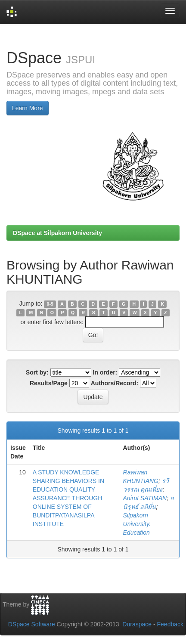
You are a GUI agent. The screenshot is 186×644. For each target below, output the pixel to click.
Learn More (28, 108)
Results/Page (49, 383)
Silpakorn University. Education (137, 524)
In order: (105, 372)
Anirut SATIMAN (145, 498)
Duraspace (137, 624)
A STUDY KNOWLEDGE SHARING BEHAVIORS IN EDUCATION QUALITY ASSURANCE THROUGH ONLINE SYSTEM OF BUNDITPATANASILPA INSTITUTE (68, 498)
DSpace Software (32, 624)
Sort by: (37, 372)
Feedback (170, 624)
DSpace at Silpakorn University (57, 233)
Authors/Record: (115, 383)
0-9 (50, 304)
